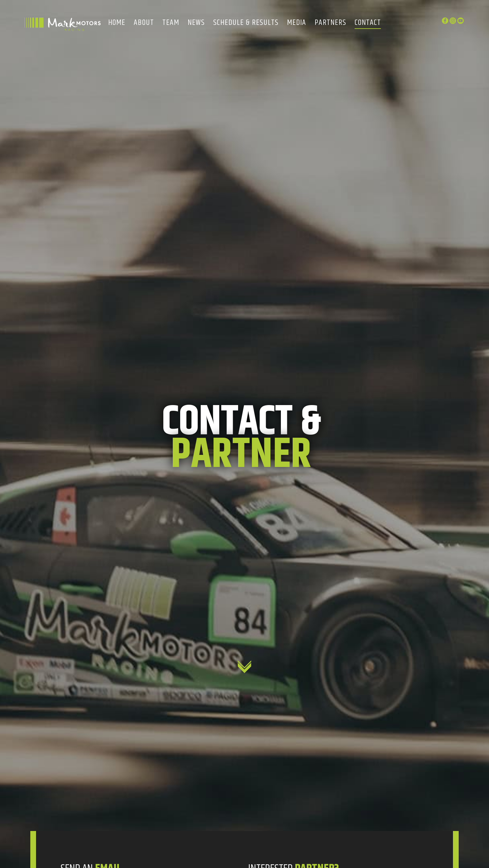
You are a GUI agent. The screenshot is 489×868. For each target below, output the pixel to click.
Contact (368, 23)
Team (171, 23)
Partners (330, 23)
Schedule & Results (246, 23)
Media (297, 23)
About (144, 23)
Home (117, 23)
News (196, 23)
